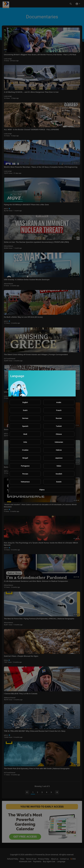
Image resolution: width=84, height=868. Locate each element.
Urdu (25, 442)
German (25, 418)
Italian (59, 466)
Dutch (25, 410)
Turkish (59, 426)
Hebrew (59, 450)
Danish (59, 482)
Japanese (59, 458)
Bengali (25, 458)
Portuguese (25, 466)
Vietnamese (25, 482)
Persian (25, 474)
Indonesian (59, 442)
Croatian (25, 450)
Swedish (59, 474)
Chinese (59, 434)
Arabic (59, 402)
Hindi (25, 434)
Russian (59, 418)
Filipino (42, 490)
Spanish (25, 426)
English (25, 402)
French (59, 410)
